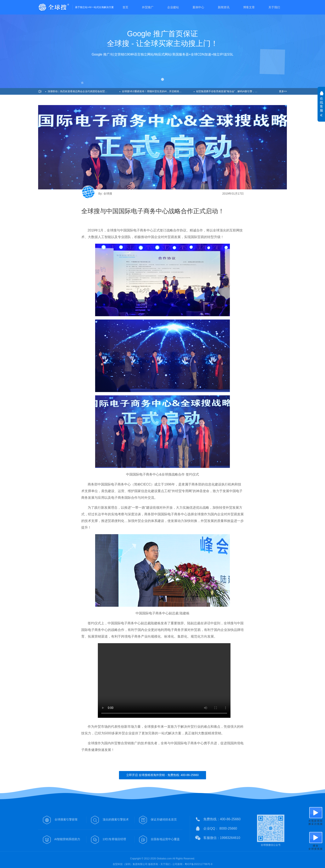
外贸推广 (148, 7)
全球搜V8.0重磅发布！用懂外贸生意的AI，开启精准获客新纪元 (157, 91)
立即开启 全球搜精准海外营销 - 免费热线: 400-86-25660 (162, 775)
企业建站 (173, 7)
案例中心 (198, 7)
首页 (125, 7)
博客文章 (249, 7)
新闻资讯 (224, 7)
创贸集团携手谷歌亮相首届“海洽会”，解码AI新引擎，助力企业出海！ (232, 91)
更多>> (283, 91)
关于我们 (274, 7)
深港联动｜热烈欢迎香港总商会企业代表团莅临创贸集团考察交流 (84, 91)
